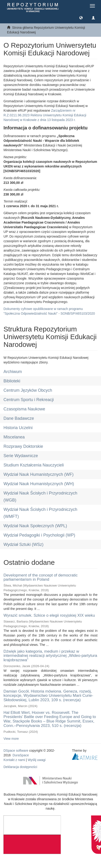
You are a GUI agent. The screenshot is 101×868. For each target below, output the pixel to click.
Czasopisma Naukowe (24, 409)
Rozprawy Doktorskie (23, 446)
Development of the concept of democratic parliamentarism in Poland (40, 577)
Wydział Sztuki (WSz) (24, 544)
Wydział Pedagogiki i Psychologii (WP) (39, 535)
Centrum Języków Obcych (28, 390)
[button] (81, 18)
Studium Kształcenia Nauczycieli (34, 465)
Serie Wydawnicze (21, 456)
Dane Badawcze (19, 418)
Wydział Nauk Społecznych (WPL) (35, 526)
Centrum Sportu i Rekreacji (29, 400)
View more (11, 739)
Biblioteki (12, 381)
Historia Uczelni (18, 428)
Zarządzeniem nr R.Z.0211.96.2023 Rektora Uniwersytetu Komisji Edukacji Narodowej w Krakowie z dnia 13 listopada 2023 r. (45, 115)
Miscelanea (14, 437)
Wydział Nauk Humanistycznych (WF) (39, 474)
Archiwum (13, 372)
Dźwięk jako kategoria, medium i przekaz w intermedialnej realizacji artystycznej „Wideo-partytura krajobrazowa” (50, 656)
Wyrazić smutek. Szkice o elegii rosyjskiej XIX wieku (49, 615)
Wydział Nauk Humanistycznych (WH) (39, 484)
